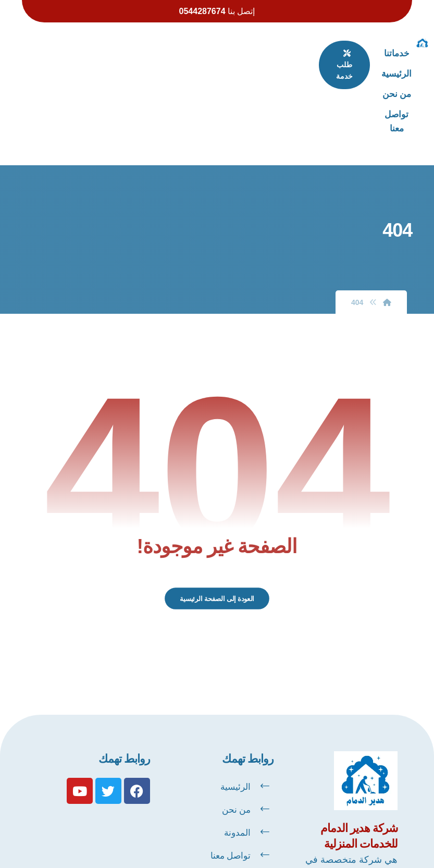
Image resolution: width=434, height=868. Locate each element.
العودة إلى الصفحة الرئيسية (217, 525)
